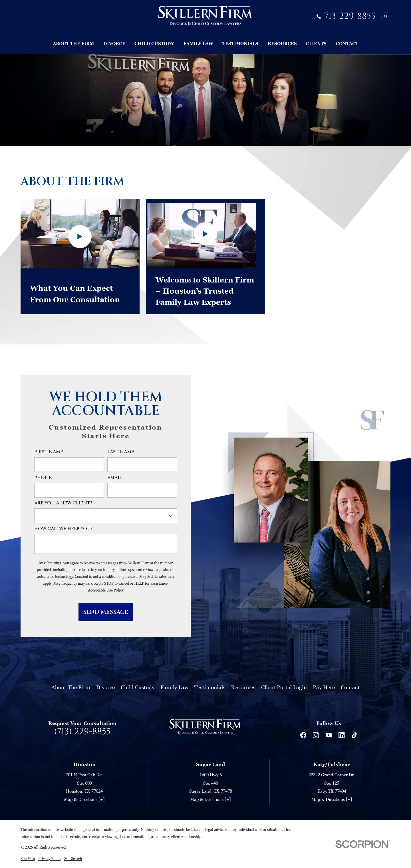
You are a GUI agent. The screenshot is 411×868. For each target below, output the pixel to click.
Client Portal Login (284, 687)
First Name (49, 452)
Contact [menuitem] (347, 43)
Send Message (106, 612)
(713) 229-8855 (82, 732)
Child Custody (138, 687)
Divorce (105, 687)
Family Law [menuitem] (198, 43)
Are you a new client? (63, 503)
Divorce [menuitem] (114, 43)
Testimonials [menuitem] (240, 43)
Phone (43, 478)
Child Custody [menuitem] (154, 43)
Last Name (121, 452)
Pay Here (324, 687)
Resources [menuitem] (282, 43)
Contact (350, 687)
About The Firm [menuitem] (73, 43)
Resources (243, 687)
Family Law (174, 687)
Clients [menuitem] (316, 43)
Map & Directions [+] (84, 799)
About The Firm (71, 687)
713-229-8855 (350, 16)
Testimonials (210, 687)
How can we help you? (64, 529)
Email (115, 478)
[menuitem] (28, 859)
